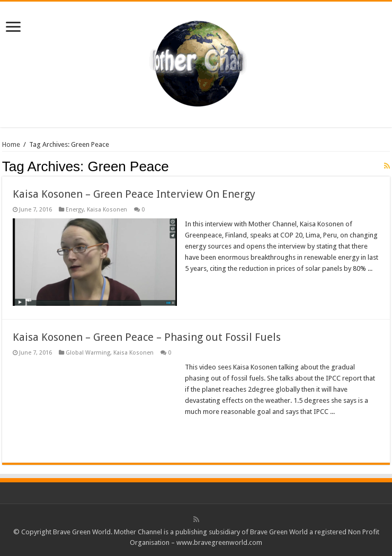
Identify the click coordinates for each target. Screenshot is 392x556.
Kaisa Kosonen (107, 210)
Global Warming (88, 353)
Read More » (208, 287)
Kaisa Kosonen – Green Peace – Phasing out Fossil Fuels (147, 337)
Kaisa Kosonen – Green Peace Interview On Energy (134, 194)
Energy (75, 210)
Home (11, 144)
